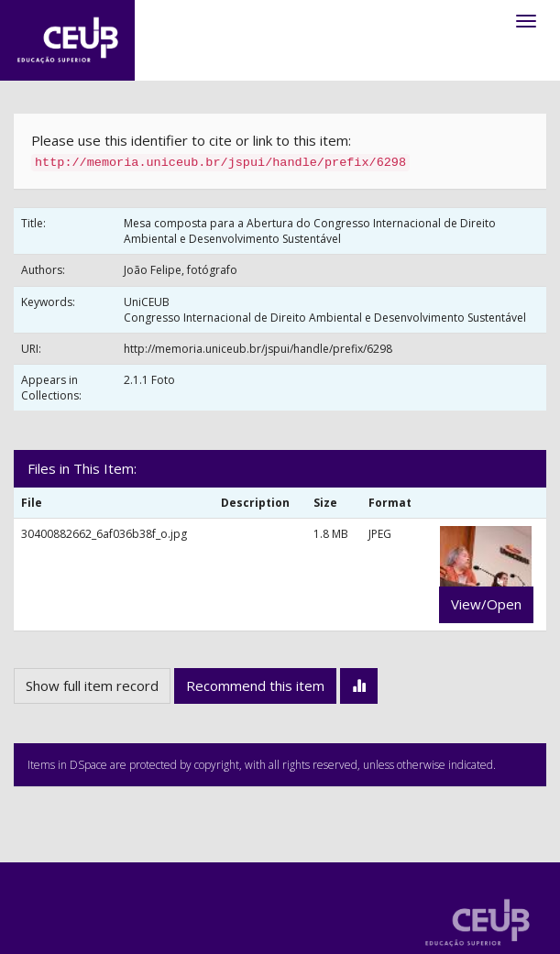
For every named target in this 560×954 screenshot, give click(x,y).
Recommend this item (255, 685)
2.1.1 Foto (149, 380)
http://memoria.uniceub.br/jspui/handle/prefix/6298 (258, 349)
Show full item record (92, 685)
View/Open (486, 604)
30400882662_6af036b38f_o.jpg (104, 534)
